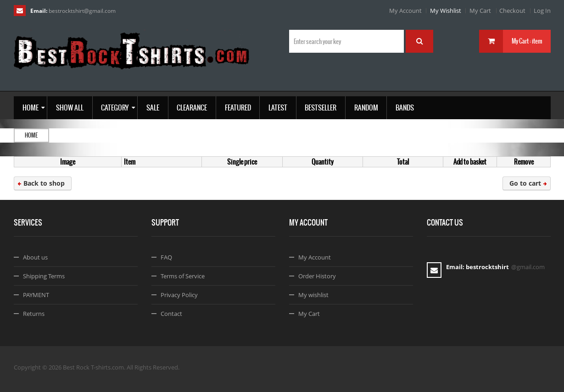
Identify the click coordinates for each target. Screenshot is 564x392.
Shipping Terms (44, 276)
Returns (34, 314)
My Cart (480, 11)
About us (35, 257)
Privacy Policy (179, 295)
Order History (317, 276)
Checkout (512, 11)
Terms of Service (183, 276)
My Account (405, 11)
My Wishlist (446, 11)
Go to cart (525, 183)
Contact (171, 314)
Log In (542, 11)
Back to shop (44, 183)
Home (31, 135)
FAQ (166, 257)
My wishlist (313, 295)
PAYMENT (36, 295)
